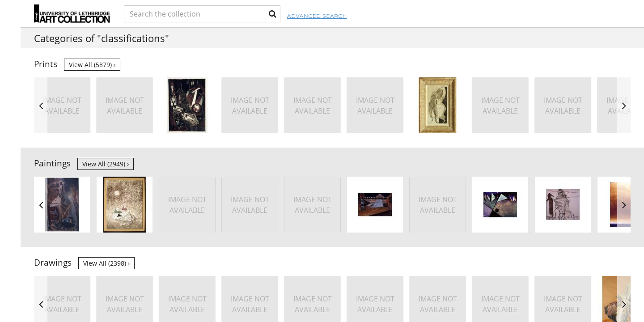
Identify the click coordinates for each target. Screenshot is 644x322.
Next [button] (624, 105)
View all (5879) (92, 65)
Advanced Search (365, 16)
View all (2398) (106, 263)
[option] (563, 105)
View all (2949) (106, 164)
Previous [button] (41, 105)
